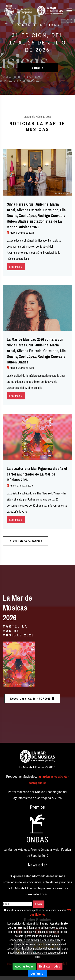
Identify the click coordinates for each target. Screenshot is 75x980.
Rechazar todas (50, 966)
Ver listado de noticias (26, 541)
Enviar (39, 904)
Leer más (16, 267)
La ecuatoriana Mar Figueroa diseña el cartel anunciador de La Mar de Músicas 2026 (37, 474)
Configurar (37, 974)
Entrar (38, 68)
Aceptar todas (24, 966)
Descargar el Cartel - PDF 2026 (32, 699)
